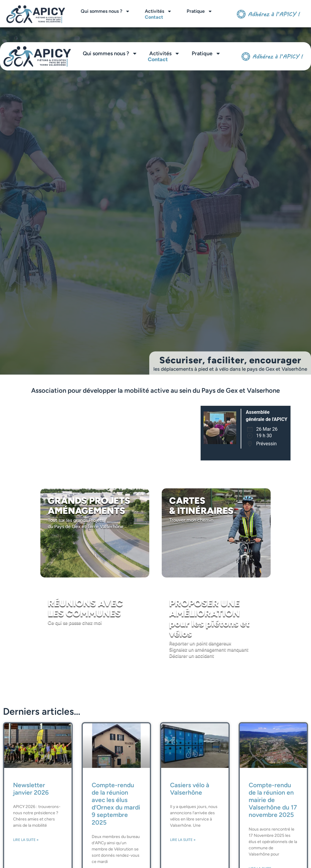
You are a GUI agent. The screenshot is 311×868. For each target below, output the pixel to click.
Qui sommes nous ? (105, 11)
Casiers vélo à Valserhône (190, 789)
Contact (154, 17)
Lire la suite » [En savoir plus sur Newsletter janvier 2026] (26, 840)
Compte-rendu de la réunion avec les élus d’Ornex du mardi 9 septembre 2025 (116, 804)
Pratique (200, 11)
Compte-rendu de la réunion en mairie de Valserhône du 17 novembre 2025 (273, 800)
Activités (158, 11)
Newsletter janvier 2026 (31, 789)
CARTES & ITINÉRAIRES (201, 506)
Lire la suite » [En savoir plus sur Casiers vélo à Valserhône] (183, 840)
